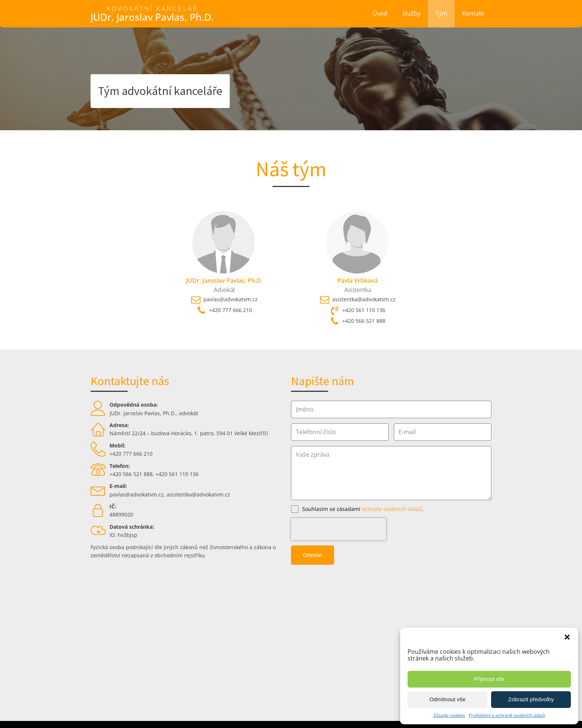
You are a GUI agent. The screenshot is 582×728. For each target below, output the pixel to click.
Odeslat (313, 533)
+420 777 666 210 (131, 454)
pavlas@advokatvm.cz (137, 494)
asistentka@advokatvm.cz (198, 494)
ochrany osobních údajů (392, 509)
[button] (567, 637)
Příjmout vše (489, 679)
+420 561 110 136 (177, 474)
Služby (411, 13)
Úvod (380, 13)
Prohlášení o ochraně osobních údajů (507, 715)
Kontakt (473, 13)
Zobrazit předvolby (531, 699)
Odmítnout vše (448, 699)
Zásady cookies (449, 715)
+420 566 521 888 (131, 474)
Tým (441, 13)
